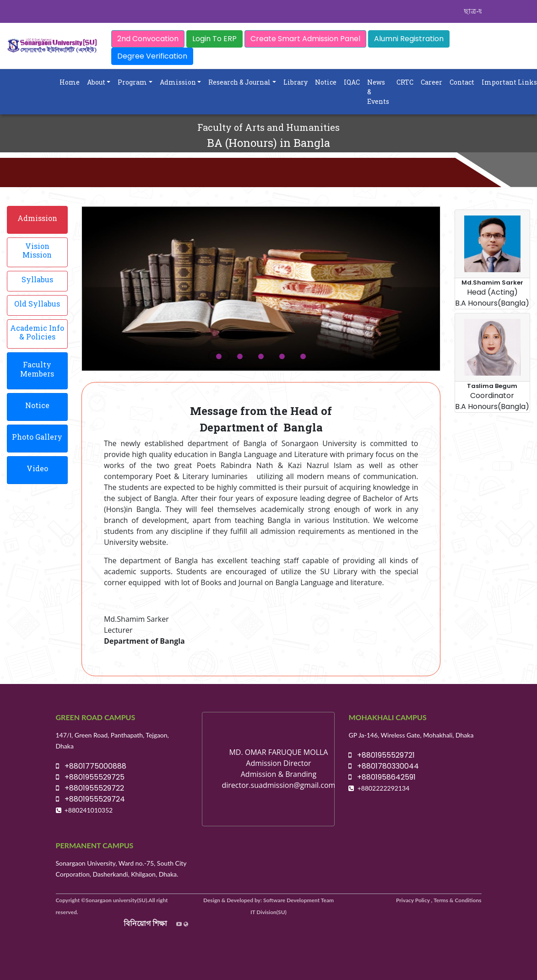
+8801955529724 (90, 799)
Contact (462, 82)
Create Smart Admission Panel (305, 39)
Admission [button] (178, 82)
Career (431, 82)
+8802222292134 (384, 788)
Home (70, 82)
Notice (326, 82)
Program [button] (132, 82)
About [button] (96, 82)
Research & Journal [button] (239, 82)
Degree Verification (152, 56)
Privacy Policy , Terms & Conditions (439, 900)
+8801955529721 (382, 755)
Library (296, 82)
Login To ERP (214, 39)
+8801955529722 (90, 788)
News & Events (378, 92)
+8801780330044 (384, 766)
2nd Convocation (148, 39)
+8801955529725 (90, 777)
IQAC (352, 82)
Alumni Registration (409, 39)
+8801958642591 (382, 777)
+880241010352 (89, 810)
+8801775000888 (91, 766)
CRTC (405, 82)
